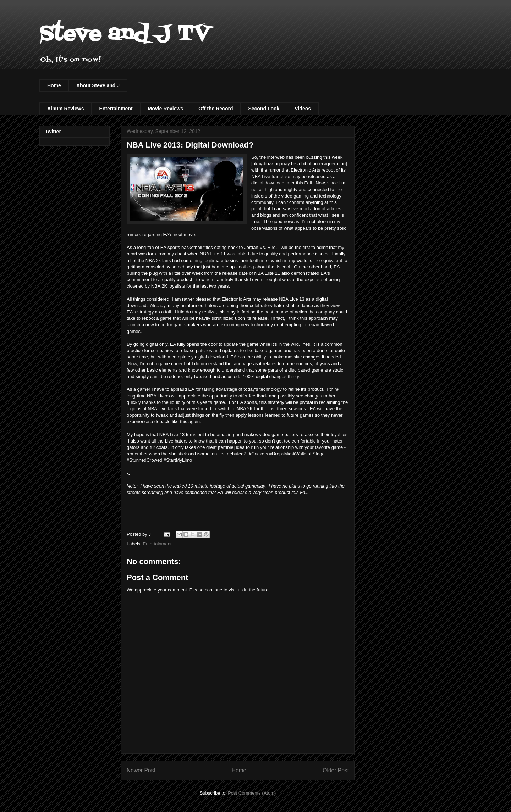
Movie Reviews (166, 109)
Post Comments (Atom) (252, 793)
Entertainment (116, 109)
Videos (303, 109)
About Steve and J (98, 85)
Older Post (336, 770)
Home (54, 85)
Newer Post (141, 770)
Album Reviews (65, 109)
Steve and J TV (125, 35)
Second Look (264, 109)
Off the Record (216, 109)
